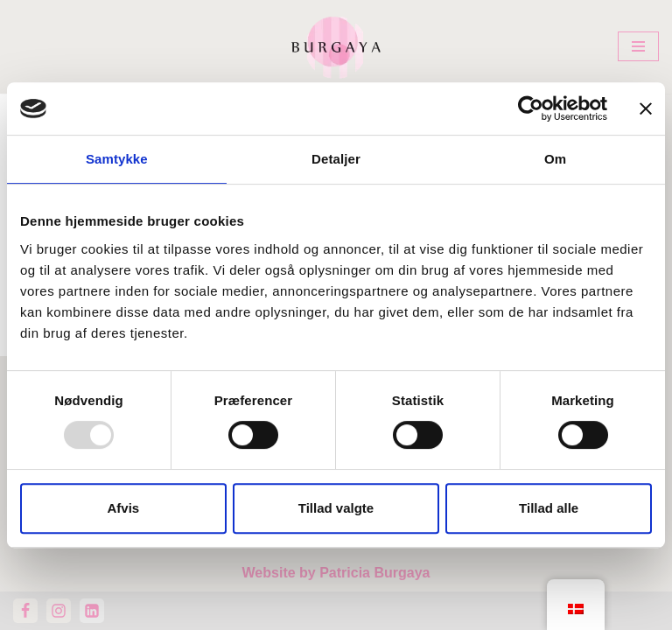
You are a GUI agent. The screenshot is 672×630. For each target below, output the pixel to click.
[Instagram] (59, 611)
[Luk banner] (646, 108)
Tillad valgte (336, 508)
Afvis (123, 508)
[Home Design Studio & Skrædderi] (336, 47)
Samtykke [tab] (117, 159)
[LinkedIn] (92, 611)
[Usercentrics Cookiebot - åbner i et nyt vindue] (531, 108)
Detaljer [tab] (336, 159)
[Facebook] (25, 611)
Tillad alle (549, 508)
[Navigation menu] (638, 46)
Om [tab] (555, 159)
